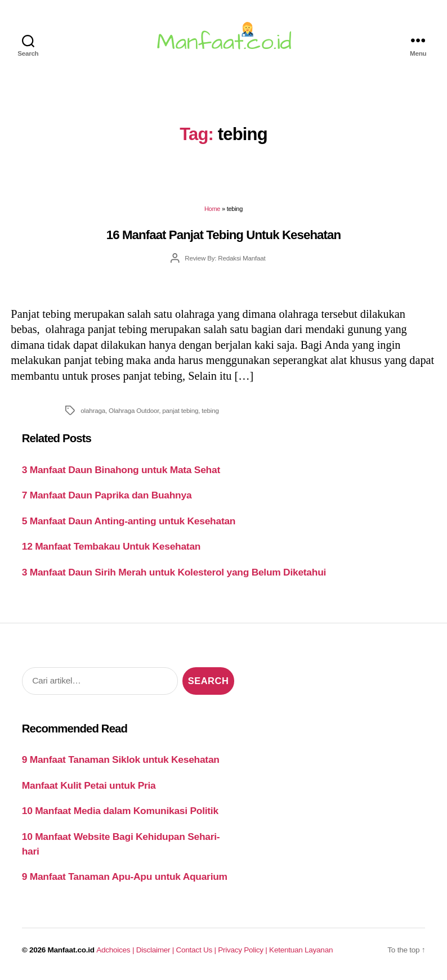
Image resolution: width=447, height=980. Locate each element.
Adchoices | (116, 950)
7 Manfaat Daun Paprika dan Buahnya (107, 495)
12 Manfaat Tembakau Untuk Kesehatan (111, 546)
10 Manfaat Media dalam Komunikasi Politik (120, 811)
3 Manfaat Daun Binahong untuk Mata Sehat (121, 470)
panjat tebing (180, 410)
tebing (210, 410)
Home (212, 209)
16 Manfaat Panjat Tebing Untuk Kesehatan (223, 235)
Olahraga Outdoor (134, 410)
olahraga (93, 410)
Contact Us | (197, 950)
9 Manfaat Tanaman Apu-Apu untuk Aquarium (125, 876)
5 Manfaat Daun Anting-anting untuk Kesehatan (129, 521)
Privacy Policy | (243, 950)
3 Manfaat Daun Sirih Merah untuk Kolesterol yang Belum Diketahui (174, 572)
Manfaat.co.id (71, 950)
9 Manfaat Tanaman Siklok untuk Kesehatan (121, 759)
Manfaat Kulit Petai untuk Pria (89, 785)
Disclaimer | (156, 950)
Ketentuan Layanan (301, 950)
